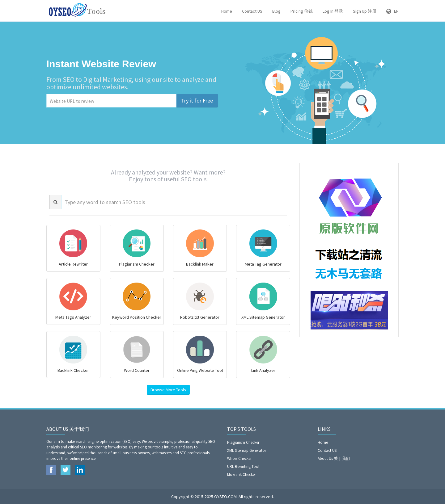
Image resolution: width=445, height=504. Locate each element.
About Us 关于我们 (334, 458)
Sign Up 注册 (365, 11)
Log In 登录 (333, 11)
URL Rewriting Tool (243, 466)
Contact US (252, 11)
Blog (276, 11)
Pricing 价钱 (302, 11)
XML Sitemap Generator (247, 450)
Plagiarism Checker (243, 442)
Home (227, 11)
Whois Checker (239, 458)
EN (392, 11)
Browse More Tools (168, 390)
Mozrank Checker (242, 475)
